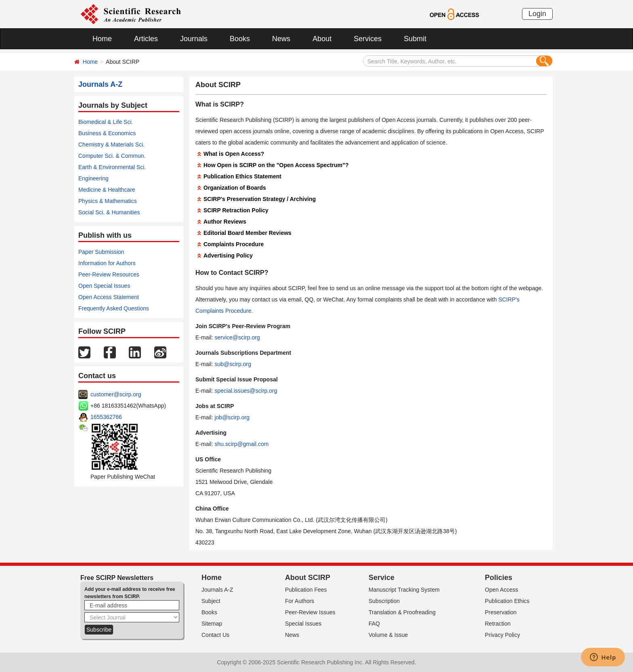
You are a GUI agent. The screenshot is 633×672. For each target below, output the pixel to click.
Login (537, 14)
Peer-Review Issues (310, 612)
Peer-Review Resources (109, 274)
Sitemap (212, 624)
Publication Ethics (507, 601)
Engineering (93, 178)
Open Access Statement (109, 297)
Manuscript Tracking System (404, 590)
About (322, 39)
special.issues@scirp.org (246, 391)
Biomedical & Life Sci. (106, 122)
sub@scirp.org (233, 364)
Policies (499, 578)
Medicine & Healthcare (107, 190)
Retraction (498, 624)
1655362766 (106, 417)
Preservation (501, 612)
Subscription (384, 601)
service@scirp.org (237, 337)
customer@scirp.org (116, 394)
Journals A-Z (217, 590)
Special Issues (303, 624)
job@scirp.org (232, 417)
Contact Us (215, 635)
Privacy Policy (502, 635)
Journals (194, 39)
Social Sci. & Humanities (109, 212)
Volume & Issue (388, 635)
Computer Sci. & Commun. (112, 156)
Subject (211, 601)
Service (381, 578)
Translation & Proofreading (402, 612)
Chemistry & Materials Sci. (111, 144)
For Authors (300, 601)
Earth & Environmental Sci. (112, 167)
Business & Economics (107, 133)
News (281, 39)
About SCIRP (308, 578)
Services (368, 39)
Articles (146, 39)
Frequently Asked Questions (114, 308)
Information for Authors (107, 263)
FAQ (374, 624)
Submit (415, 39)
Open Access (502, 590)
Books (240, 39)
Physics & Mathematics (108, 201)
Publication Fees (306, 590)
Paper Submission (101, 252)
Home (102, 39)
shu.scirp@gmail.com (241, 444)
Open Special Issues (104, 286)
